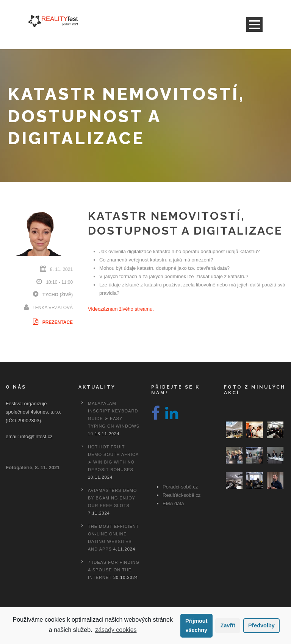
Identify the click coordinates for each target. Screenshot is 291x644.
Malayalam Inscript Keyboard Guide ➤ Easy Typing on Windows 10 (114, 418)
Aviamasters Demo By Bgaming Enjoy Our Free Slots (112, 498)
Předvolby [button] (261, 625)
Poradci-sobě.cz (180, 487)
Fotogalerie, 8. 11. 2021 (33, 467)
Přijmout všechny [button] (196, 625)
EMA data (173, 503)
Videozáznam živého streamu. (121, 309)
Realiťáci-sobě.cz (181, 495)
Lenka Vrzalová (53, 308)
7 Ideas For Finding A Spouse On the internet (114, 570)
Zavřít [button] (228, 625)
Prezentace (52, 322)
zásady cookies (116, 630)
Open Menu (254, 24)
